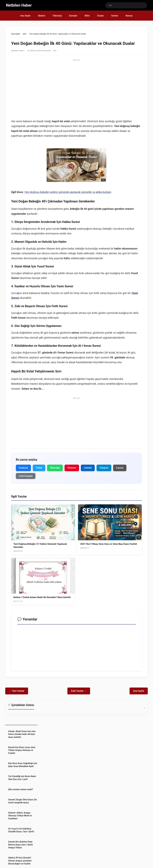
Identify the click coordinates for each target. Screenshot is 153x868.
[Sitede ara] (126, 5)
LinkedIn (88, 468)
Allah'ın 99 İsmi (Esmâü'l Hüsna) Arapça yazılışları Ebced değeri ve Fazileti (20, 861)
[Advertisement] (76, 83)
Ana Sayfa (16, 34)
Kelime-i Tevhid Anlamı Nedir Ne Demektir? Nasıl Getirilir (42, 597)
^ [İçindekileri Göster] (144, 708)
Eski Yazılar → (79, 691)
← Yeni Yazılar (17, 691)
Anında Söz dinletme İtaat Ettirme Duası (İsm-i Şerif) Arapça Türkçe (20, 845)
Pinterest (72, 468)
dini (25, 34)
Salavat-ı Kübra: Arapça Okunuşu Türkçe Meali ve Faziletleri (20, 816)
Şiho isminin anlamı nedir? (21, 790)
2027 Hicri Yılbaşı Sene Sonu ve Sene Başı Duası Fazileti (109, 544)
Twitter (39, 468)
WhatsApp (55, 468)
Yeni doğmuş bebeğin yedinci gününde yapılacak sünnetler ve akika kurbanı (68, 192)
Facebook (23, 468)
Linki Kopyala (26, 476)
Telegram (104, 468)
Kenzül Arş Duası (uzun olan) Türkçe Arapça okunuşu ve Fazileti (22, 750)
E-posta (120, 468)
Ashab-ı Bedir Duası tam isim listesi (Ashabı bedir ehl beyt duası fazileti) (22, 734)
